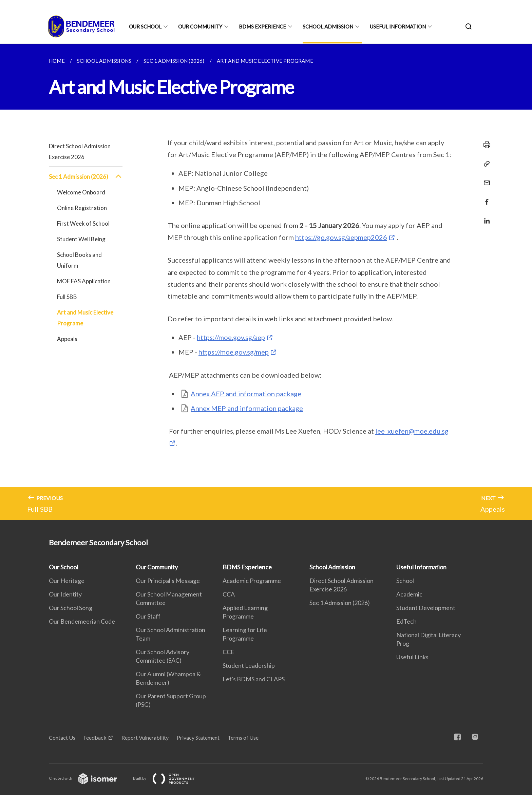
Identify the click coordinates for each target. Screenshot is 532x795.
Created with (88, 778)
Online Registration (82, 208)
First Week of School (83, 223)
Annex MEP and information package (247, 408)
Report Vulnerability (145, 737)
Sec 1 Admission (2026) (86, 177)
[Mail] (485, 179)
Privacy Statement (198, 737)
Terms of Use (243, 737)
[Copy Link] (485, 164)
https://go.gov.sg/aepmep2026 (341, 237)
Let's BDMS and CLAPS (254, 679)
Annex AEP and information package (246, 394)
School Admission (328, 26)
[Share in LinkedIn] (485, 217)
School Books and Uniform (79, 260)
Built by (169, 778)
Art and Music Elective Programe (85, 318)
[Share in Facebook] (485, 198)
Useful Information (398, 26)
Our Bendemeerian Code (82, 621)
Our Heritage (67, 581)
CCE (229, 652)
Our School (145, 26)
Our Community (200, 26)
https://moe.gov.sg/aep (231, 337)
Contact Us (62, 737)
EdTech (406, 621)
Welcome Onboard (81, 192)
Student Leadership (249, 665)
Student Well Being (81, 239)
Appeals (67, 339)
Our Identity (65, 594)
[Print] (485, 145)
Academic (409, 594)
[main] (266, 282)
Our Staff (148, 616)
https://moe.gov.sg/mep (234, 352)
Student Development (426, 608)
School (405, 581)
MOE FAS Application (84, 281)
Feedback (95, 737)
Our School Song (71, 608)
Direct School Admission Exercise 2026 (80, 152)
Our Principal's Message (168, 581)
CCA (229, 594)
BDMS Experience (262, 26)
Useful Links (412, 657)
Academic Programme (252, 581)
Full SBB (67, 297)
